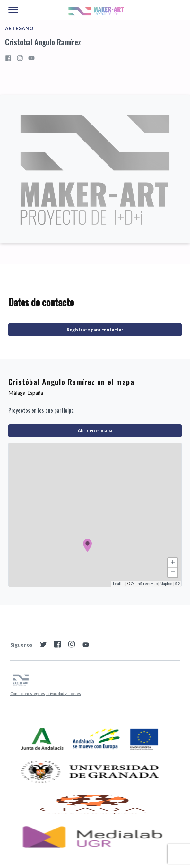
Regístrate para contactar (95, 330)
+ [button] (173, 563)
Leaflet (119, 584)
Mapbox (166, 584)
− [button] (173, 572)
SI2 (177, 584)
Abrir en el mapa (95, 430)
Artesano (19, 28)
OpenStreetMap (144, 584)
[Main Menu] (13, 10)
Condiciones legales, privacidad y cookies (46, 694)
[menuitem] (46, 694)
